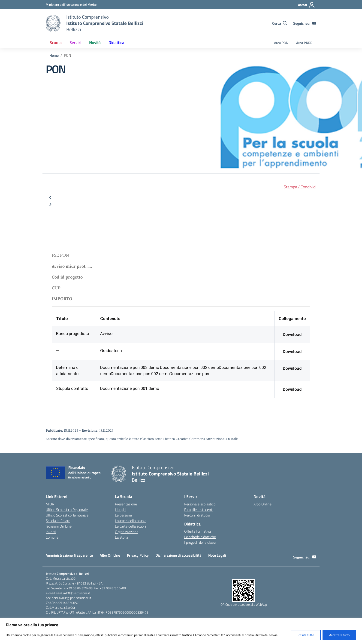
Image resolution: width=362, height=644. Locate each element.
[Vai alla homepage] (53, 23)
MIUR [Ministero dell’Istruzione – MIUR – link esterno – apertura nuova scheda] (50, 504)
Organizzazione (127, 532)
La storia (122, 537)
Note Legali (217, 555)
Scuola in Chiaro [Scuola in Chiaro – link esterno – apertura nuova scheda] (58, 521)
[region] (181, 631)
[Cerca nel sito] (280, 23)
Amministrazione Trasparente (69, 555)
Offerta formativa (198, 531)
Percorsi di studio (197, 515)
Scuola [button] (56, 43)
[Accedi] (306, 5)
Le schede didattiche (200, 537)
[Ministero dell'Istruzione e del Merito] (71, 4)
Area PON (281, 43)
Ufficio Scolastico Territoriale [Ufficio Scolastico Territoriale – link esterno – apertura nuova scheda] (67, 515)
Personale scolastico (200, 504)
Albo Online (262, 504)
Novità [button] (95, 43)
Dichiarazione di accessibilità (178, 555)
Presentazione (126, 504)
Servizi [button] (75, 43)
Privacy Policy (138, 555)
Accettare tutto (339, 635)
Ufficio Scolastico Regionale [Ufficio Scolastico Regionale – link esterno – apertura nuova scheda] (67, 510)
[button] (181, 198)
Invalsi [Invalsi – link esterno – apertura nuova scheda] (51, 532)
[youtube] (314, 23)
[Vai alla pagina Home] (54, 55)
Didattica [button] (116, 43)
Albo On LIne (110, 555)
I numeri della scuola (131, 521)
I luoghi (121, 510)
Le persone (123, 515)
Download (292, 334)
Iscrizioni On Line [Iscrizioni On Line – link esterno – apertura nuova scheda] (59, 526)
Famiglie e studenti (199, 510)
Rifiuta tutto (306, 635)
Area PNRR (304, 43)
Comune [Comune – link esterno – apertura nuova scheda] (52, 537)
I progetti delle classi (200, 542)
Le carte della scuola (131, 526)
